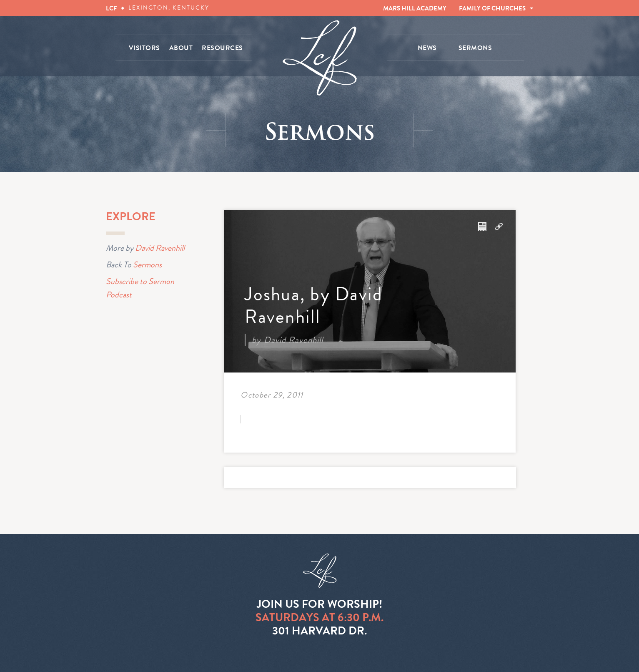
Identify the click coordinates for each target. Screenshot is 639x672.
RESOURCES (222, 48)
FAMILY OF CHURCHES (492, 8)
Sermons (147, 264)
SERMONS (475, 48)
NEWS (427, 48)
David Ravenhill (160, 248)
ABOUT (181, 48)
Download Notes (482, 227)
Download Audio (499, 227)
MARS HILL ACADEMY (415, 8)
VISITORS (144, 48)
